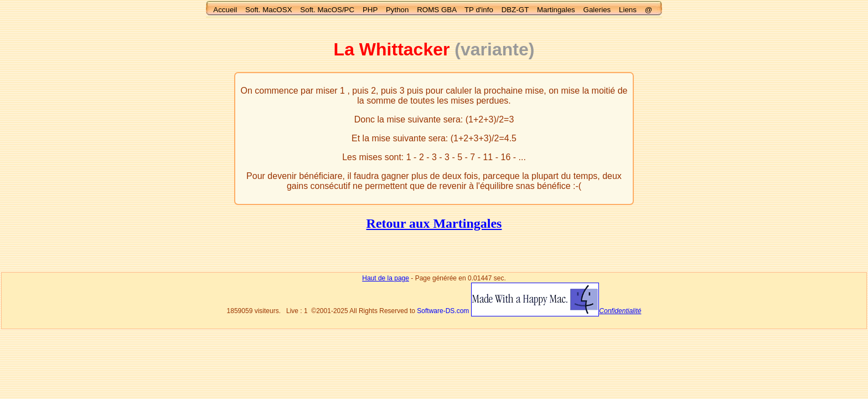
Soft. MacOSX (268, 10)
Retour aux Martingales (434, 223)
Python (397, 10)
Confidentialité (620, 311)
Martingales (556, 10)
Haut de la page (386, 278)
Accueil (225, 10)
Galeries (597, 10)
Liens (628, 10)
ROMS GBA (436, 10)
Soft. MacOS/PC (327, 10)
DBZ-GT (515, 10)
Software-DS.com (443, 311)
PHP (370, 10)
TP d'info (479, 10)
